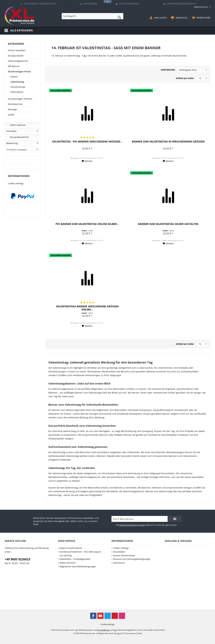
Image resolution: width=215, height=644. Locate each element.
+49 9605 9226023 (17, 559)
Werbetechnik (15, 104)
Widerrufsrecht (67, 563)
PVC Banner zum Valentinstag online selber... (87, 224)
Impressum (119, 563)
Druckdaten (119, 552)
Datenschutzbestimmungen (132, 525)
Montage (13, 109)
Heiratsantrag (17, 87)
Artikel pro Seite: (185, 78)
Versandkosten (104, 630)
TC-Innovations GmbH (132, 633)
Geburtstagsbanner (18, 61)
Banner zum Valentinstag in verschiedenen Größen (168, 142)
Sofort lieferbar (18, 125)
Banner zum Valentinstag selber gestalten (168, 224)
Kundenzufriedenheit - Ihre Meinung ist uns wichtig (80, 554)
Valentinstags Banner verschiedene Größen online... (87, 308)
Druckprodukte (16, 56)
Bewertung (12, 143)
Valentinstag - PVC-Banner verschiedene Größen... (87, 142)
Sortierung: (168, 70)
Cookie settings (16, 183)
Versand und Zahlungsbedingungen (132, 559)
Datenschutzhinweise (71, 548)
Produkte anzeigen (23, 150)
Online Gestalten (17, 50)
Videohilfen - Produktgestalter (75, 559)
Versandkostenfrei (19, 137)
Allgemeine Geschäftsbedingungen (78, 566)
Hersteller (12, 131)
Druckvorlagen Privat (19, 71)
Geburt (14, 77)
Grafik (11, 115)
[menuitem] (201, 7)
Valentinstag (17, 82)
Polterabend (17, 92)
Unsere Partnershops (124, 555)
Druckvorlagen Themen (20, 99)
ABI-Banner (14, 66)
